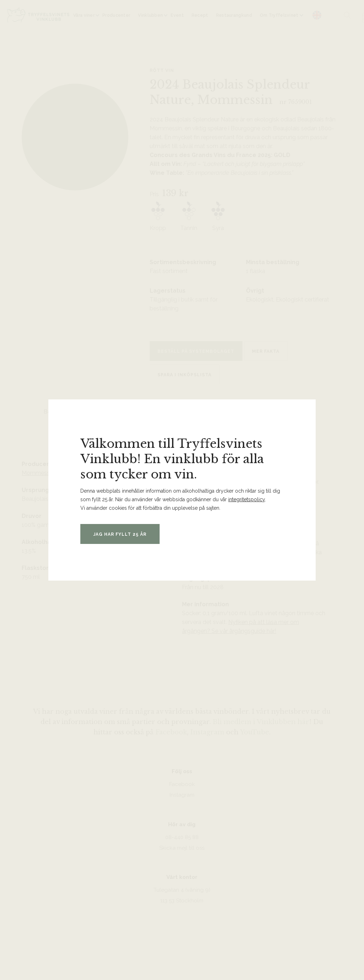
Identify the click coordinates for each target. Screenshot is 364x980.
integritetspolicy (247, 499)
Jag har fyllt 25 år (122, 534)
